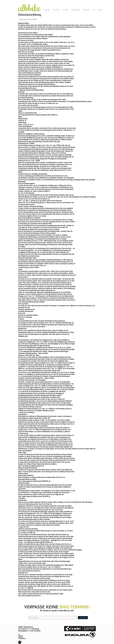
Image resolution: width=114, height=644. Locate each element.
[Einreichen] (83, 618)
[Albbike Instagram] (20, 642)
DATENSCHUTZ (21, 637)
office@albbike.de (27, 126)
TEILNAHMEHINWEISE (22, 639)
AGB (19, 635)
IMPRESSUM (21, 636)
